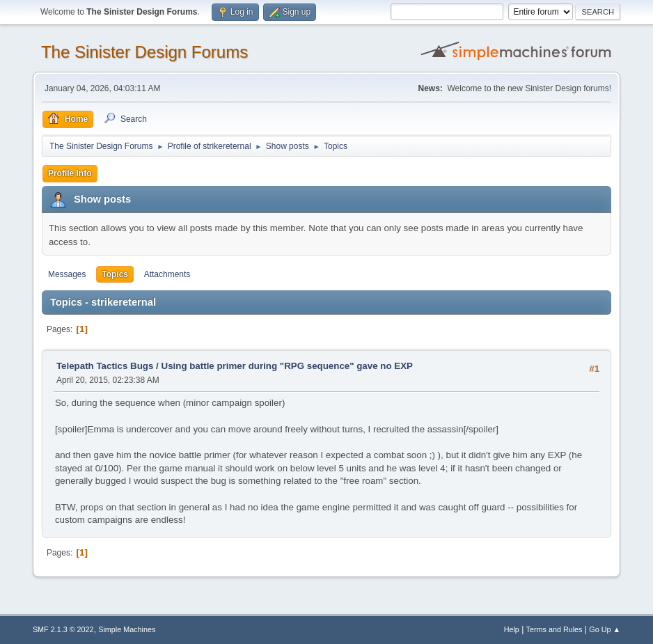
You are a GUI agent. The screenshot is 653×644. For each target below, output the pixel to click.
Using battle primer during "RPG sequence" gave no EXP (287, 366)
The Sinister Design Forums (144, 52)
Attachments (167, 274)
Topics (115, 274)
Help (512, 629)
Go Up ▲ (605, 629)
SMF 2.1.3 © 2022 (63, 629)
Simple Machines (127, 629)
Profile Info (70, 173)
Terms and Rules (554, 629)
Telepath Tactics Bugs (105, 366)
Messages (67, 274)
